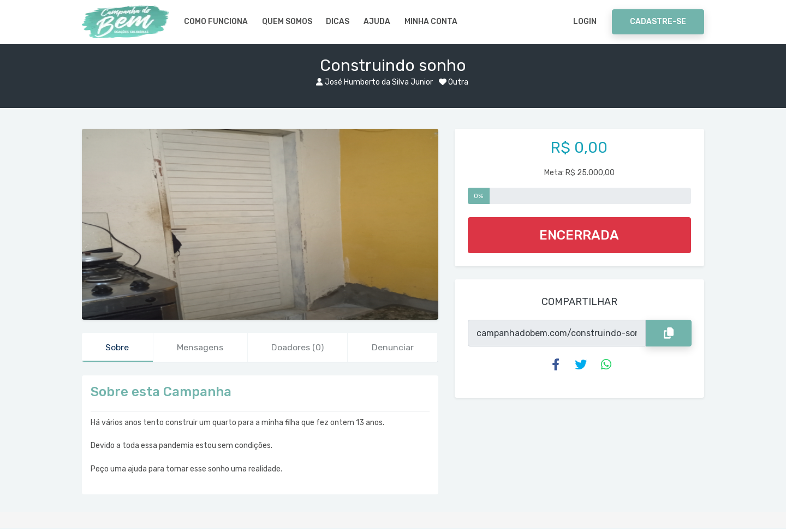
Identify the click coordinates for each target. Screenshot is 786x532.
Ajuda (377, 22)
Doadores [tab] (297, 347)
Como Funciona (216, 22)
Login (585, 22)
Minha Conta (431, 22)
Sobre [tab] (118, 347)
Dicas (338, 22)
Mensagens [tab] (200, 347)
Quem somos (287, 22)
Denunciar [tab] (393, 347)
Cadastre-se (658, 22)
